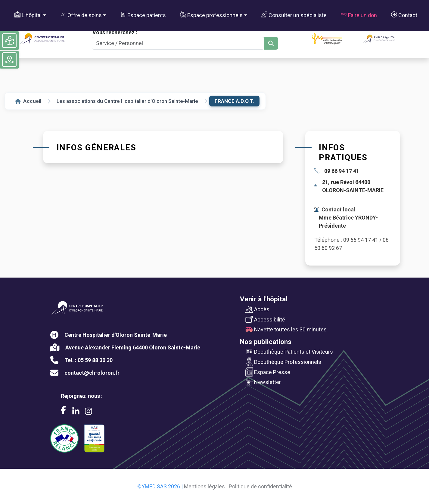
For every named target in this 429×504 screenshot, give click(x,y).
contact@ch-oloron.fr (92, 373)
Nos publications (266, 342)
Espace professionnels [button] (211, 15)
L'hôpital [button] (28, 15)
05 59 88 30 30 (95, 360)
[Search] (178, 43)
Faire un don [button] (359, 15)
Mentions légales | (206, 486)
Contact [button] (404, 15)
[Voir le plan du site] (9, 60)
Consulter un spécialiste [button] (294, 15)
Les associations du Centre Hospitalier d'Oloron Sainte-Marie (127, 101)
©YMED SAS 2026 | (160, 486)
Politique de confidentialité (260, 486)
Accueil (28, 101)
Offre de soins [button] (81, 15)
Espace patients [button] (143, 15)
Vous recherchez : (115, 32)
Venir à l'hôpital (264, 299)
